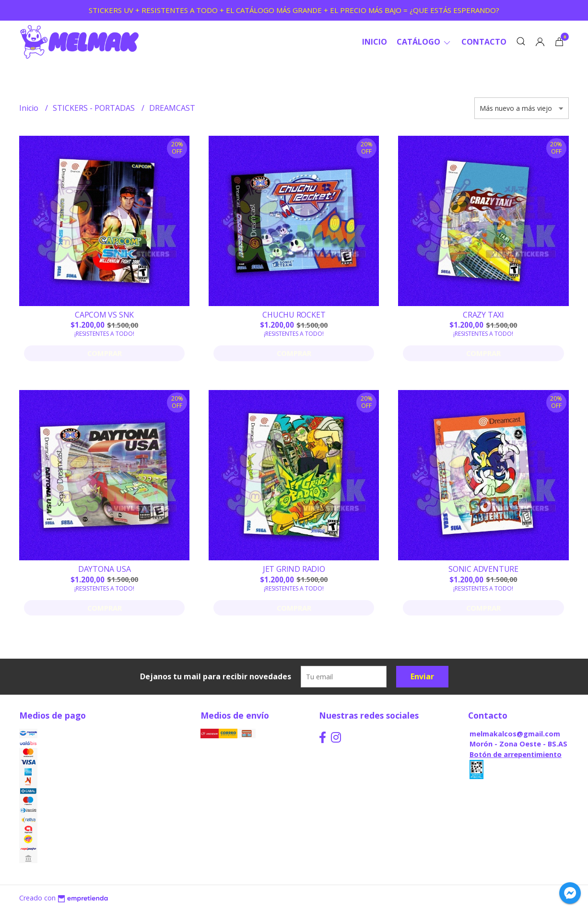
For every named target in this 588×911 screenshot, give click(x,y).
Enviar (422, 676)
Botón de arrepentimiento (516, 754)
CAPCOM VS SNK (104, 315)
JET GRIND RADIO (294, 569)
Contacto (484, 42)
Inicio (375, 42)
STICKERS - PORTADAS (95, 108)
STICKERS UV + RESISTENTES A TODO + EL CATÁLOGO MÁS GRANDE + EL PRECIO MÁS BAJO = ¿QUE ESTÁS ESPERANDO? (294, 10)
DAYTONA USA (105, 569)
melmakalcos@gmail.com (515, 734)
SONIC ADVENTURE (483, 569)
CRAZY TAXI (483, 315)
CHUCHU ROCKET (294, 315)
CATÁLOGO (424, 42)
